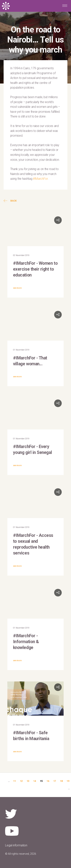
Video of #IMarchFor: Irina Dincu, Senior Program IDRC (36, 230)
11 (14, 781)
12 (21, 781)
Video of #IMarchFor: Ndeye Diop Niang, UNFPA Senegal (36, 413)
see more (17, 288)
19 (68, 781)
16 (48, 781)
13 (28, 781)
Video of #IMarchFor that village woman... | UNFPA (36, 325)
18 (61, 781)
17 (55, 781)
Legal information (16, 845)
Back (10, 201)
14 (35, 781)
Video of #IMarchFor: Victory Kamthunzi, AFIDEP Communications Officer (36, 502)
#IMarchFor (40, 179)
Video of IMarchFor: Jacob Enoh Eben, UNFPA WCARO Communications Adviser (36, 603)
